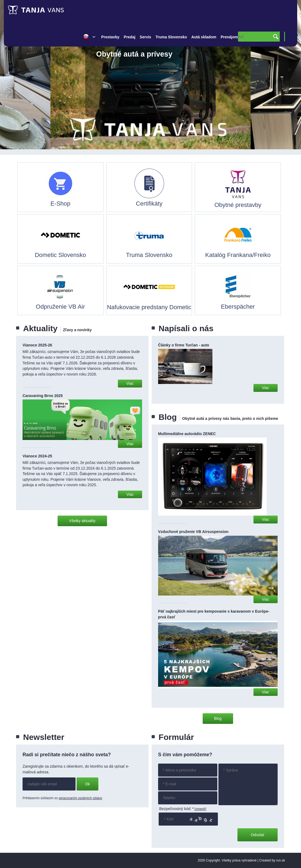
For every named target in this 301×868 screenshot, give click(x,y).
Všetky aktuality (82, 521)
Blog (218, 718)
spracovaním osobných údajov (81, 798)
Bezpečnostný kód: (176, 809)
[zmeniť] (200, 809)
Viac (130, 383)
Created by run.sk (272, 860)
